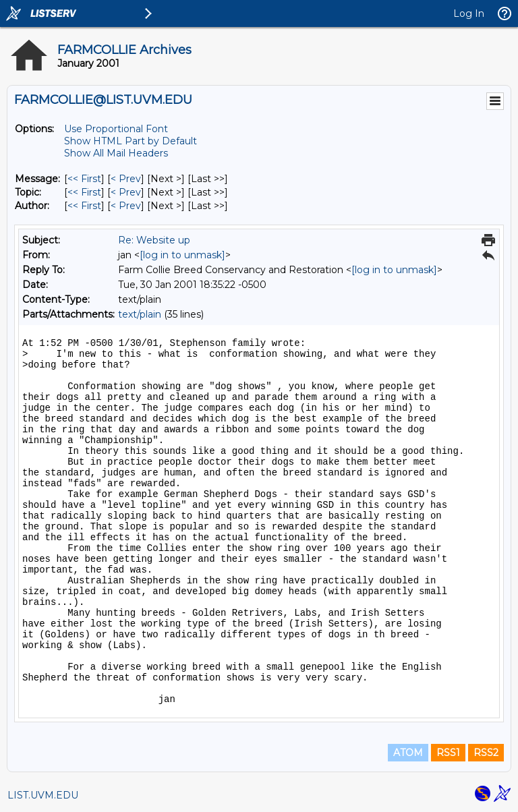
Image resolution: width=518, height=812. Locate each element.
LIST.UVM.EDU (43, 795)
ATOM (408, 753)
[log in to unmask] (182, 255)
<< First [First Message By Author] (84, 206)
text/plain (140, 314)
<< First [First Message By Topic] (84, 192)
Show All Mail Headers (116, 153)
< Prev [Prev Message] (126, 179)
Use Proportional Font (116, 129)
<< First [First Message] (84, 179)
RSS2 (486, 753)
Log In (469, 13)
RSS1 (448, 753)
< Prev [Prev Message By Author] (126, 206)
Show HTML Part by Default (131, 141)
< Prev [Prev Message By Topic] (126, 192)
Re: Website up (154, 240)
